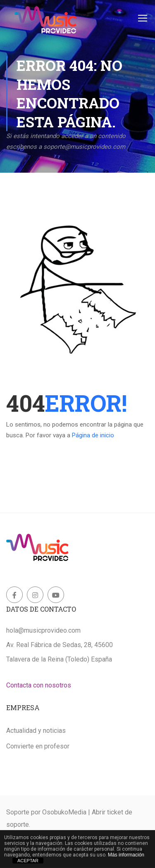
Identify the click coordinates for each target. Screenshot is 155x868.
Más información (126, 855)
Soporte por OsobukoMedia (46, 812)
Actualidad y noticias (36, 731)
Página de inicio (93, 435)
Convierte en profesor (38, 746)
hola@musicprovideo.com (43, 630)
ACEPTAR (28, 861)
